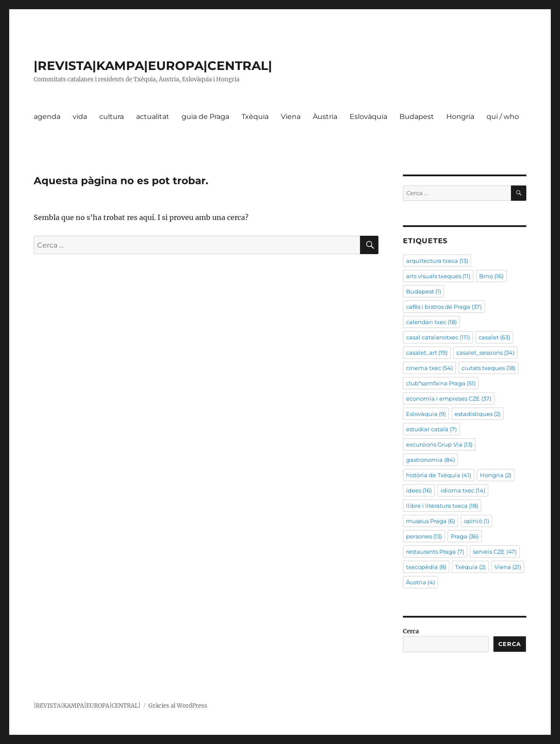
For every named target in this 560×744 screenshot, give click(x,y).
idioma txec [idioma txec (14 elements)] (463, 490)
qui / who (503, 117)
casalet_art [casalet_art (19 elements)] (427, 353)
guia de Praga (205, 117)
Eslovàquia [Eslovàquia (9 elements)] (426, 414)
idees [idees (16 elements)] (419, 490)
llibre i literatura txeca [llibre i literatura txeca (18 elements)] (442, 506)
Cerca (411, 631)
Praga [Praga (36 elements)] (465, 536)
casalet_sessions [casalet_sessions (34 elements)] (485, 353)
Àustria (325, 117)
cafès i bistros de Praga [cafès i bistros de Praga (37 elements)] (444, 307)
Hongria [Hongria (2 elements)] (496, 475)
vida (80, 117)
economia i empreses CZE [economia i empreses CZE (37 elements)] (449, 398)
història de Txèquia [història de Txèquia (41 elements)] (439, 475)
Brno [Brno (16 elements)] (491, 276)
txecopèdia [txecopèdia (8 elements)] (426, 567)
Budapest (417, 117)
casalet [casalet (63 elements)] (494, 337)
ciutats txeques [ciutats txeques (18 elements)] (488, 368)
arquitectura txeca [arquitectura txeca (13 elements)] (437, 261)
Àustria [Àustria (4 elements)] (420, 582)
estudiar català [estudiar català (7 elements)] (431, 429)
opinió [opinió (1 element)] (476, 521)
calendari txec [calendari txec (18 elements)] (431, 322)
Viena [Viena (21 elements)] (508, 567)
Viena (291, 117)
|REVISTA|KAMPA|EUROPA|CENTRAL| (153, 66)
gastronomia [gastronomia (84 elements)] (430, 460)
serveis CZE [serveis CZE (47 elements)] (495, 552)
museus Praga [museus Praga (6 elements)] (430, 521)
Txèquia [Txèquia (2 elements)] (470, 567)
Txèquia (255, 117)
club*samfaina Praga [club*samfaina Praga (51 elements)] (441, 383)
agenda (47, 117)
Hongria (460, 117)
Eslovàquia (368, 117)
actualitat (153, 117)
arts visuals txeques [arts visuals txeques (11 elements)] (438, 276)
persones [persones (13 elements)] (424, 536)
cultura (112, 117)
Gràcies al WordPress (178, 706)
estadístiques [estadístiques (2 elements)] (478, 414)
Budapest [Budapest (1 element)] (423, 291)
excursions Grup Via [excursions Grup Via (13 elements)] (439, 444)
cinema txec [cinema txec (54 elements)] (429, 368)
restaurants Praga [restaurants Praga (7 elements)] (435, 552)
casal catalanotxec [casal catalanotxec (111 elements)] (438, 337)
